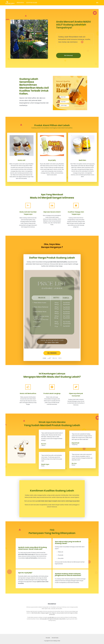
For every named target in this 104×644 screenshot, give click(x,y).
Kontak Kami (32, 3)
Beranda (20, 3)
